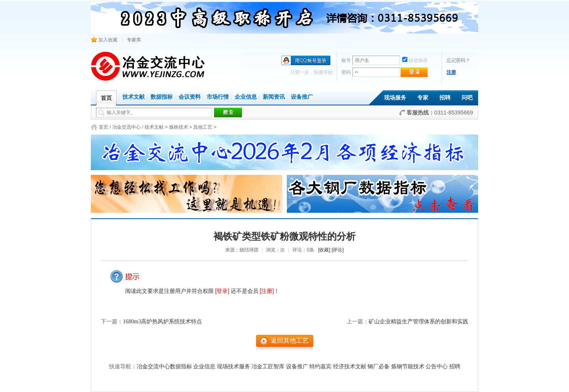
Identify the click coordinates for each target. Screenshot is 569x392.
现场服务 (395, 98)
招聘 (445, 98)
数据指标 (162, 97)
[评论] (338, 250)
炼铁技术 (179, 127)
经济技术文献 (350, 367)
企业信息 (246, 97)
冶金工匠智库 (268, 367)
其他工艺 (203, 127)
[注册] (267, 291)
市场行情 (218, 97)
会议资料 (190, 97)
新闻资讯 (274, 97)
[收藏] (324, 250)
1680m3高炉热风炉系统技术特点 (162, 322)
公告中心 (437, 367)
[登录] (222, 291)
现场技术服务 (234, 367)
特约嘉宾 (320, 367)
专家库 (134, 40)
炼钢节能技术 (408, 367)
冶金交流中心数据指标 (164, 367)
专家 (423, 98)
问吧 (467, 98)
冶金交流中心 (126, 127)
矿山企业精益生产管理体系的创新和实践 (418, 322)
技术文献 (134, 97)
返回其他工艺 (290, 340)
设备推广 (302, 97)
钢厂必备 (379, 367)
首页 (104, 127)
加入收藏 (104, 40)
